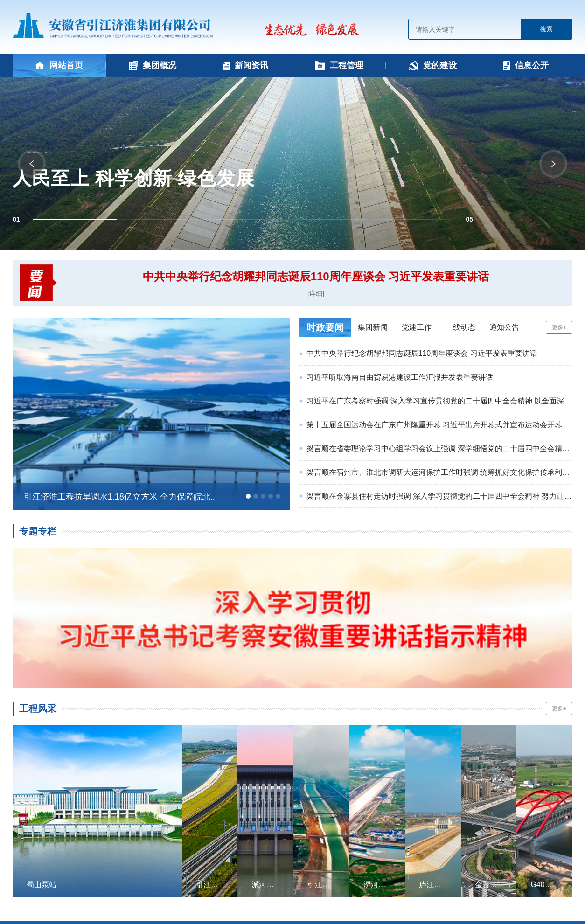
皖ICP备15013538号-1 (334, 891)
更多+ (559, 327)
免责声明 (402, 879)
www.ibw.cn (384, 903)
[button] (75, 219)
